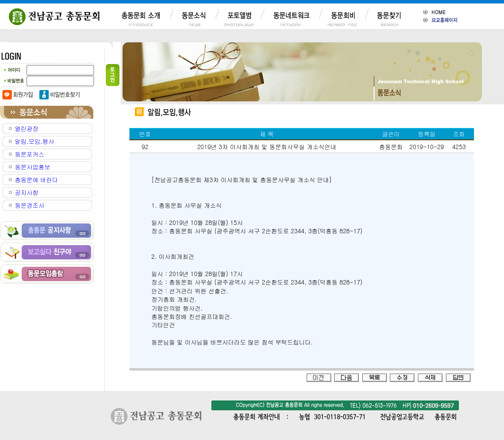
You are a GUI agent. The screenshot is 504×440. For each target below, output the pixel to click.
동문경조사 (30, 205)
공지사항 (27, 192)
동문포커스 (30, 154)
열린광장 (27, 128)
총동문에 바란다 (36, 179)
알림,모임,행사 (34, 141)
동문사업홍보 (32, 167)
